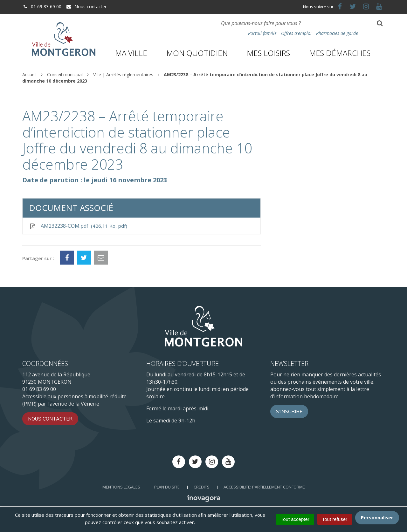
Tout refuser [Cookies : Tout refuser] (335, 519)
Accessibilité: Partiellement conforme (264, 487)
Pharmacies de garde (337, 33)
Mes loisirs (268, 53)
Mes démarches (340, 53)
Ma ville (131, 53)
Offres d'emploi (296, 33)
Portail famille (262, 33)
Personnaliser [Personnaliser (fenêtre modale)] (377, 517)
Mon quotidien (197, 53)
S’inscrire (289, 411)
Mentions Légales (121, 487)
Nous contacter (86, 7)
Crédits (202, 487)
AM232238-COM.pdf (78, 226)
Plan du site (167, 487)
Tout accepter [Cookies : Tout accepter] (295, 519)
